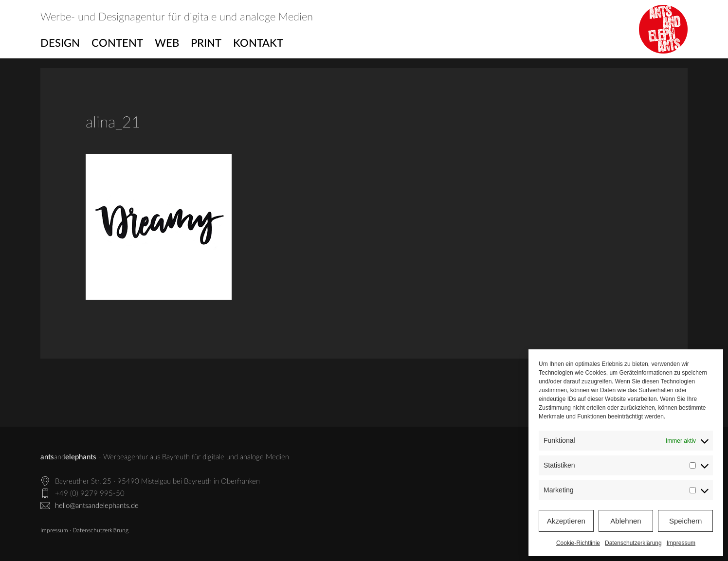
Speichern (686, 521)
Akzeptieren (566, 521)
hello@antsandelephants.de (97, 506)
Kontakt (258, 43)
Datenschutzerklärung (633, 543)
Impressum (681, 543)
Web (167, 43)
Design (60, 43)
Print (206, 43)
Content (117, 43)
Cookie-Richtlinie (578, 543)
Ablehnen (626, 521)
